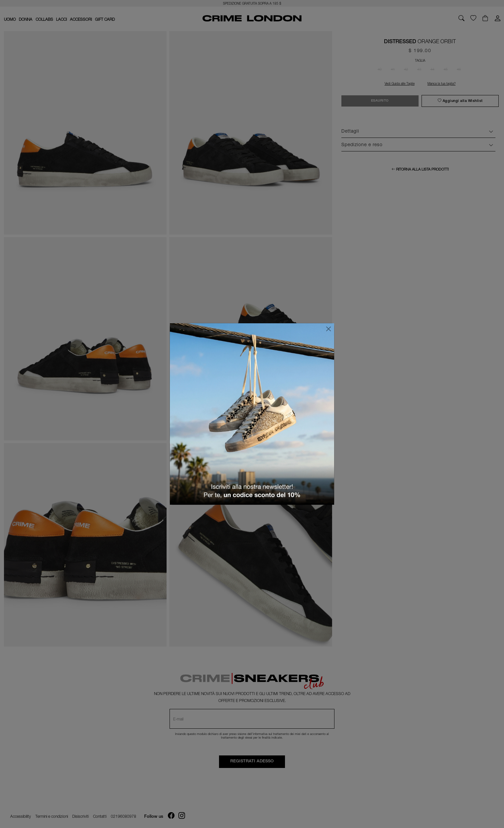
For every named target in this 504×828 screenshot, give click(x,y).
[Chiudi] (329, 329)
